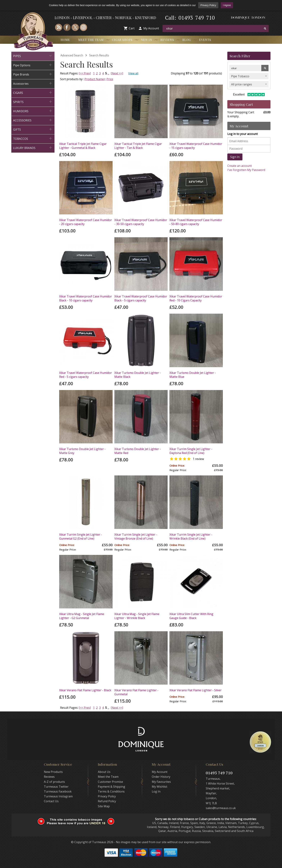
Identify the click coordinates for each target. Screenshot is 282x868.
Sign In (235, 157)
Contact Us (51, 801)
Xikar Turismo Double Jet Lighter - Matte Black (138, 375)
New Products (53, 772)
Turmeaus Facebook (58, 791)
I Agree (227, 5)
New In (146, 40)
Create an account (240, 166)
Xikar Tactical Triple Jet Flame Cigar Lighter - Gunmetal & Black (83, 146)
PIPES (33, 56)
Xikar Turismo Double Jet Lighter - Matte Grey (82, 451)
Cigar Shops (122, 40)
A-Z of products (54, 782)
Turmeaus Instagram (58, 796)
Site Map (104, 806)
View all (133, 73)
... (108, 73)
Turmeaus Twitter (56, 787)
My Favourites (161, 782)
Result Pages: (69, 708)
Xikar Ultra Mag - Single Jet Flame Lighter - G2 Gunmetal (82, 616)
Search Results (99, 55)
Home (65, 40)
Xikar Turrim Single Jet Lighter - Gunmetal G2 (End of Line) (81, 537)
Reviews (167, 40)
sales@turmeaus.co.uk (221, 808)
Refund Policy (107, 801)
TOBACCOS (33, 138)
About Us (104, 772)
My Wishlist (160, 787)
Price (110, 79)
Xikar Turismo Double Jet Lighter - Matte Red (138, 451)
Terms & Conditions (111, 791)
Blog (187, 40)
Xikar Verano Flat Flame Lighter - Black (85, 690)
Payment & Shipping (112, 787)
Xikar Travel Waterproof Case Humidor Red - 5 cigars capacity (86, 375)
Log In (156, 791)
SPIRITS (33, 102)
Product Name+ (95, 79)
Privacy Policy (208, 5)
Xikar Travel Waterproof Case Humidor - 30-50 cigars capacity (141, 222)
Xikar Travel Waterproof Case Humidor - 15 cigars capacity (196, 146)
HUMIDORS (33, 111)
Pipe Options (33, 65)
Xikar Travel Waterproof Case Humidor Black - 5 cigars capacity (141, 298)
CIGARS (33, 93)
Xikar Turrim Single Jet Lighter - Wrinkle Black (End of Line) (191, 537)
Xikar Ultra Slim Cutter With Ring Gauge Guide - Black (191, 616)
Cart (132, 28)
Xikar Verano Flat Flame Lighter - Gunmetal (136, 692)
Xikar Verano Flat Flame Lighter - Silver (195, 690)
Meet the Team (91, 40)
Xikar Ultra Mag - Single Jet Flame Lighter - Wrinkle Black (137, 616)
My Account (151, 28)
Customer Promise (110, 782)
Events (205, 40)
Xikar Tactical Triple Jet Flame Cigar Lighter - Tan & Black (138, 146)
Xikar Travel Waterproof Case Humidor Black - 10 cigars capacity (86, 298)
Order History (161, 777)
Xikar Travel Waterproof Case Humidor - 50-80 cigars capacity (196, 222)
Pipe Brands (33, 74)
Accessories (33, 83)
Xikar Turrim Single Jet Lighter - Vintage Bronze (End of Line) (136, 537)
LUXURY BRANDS (33, 148)
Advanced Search (72, 55)
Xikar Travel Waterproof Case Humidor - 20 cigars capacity (86, 222)
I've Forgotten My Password (246, 170)
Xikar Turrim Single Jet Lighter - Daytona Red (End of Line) (191, 451)
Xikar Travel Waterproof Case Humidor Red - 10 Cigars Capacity (196, 298)
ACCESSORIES (33, 120)
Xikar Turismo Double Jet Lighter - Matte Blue (193, 375)
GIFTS (33, 129)
